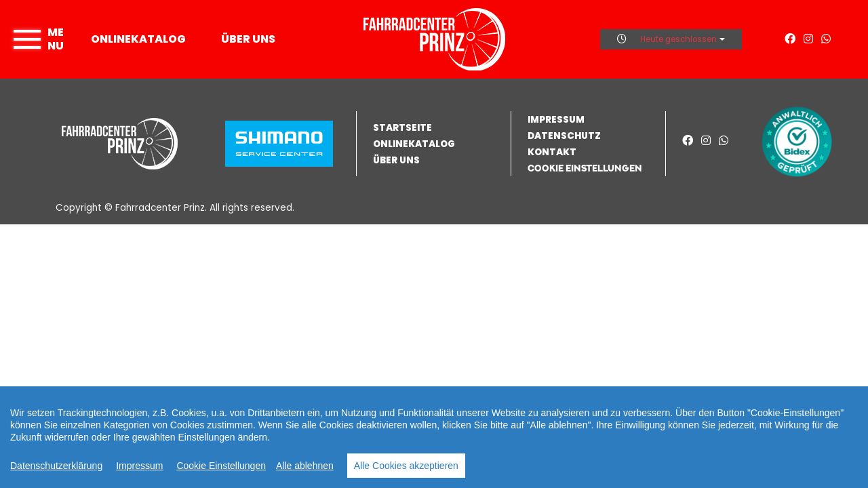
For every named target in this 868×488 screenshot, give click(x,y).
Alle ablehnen (305, 466)
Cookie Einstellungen (221, 466)
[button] (592, 168)
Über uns (248, 39)
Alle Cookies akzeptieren (406, 466)
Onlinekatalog (138, 39)
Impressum (139, 466)
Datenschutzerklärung (56, 466)
